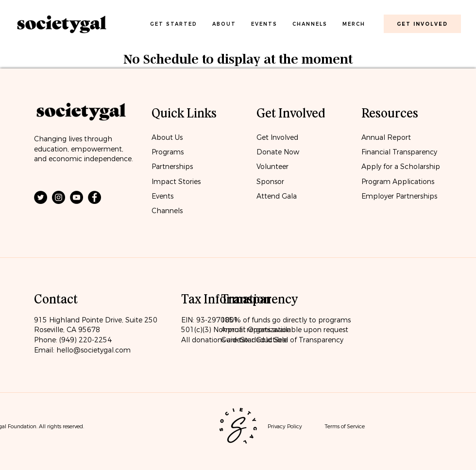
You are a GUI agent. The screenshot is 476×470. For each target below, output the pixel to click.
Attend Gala (277, 196)
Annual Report (386, 137)
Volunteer (272, 167)
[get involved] (422, 24)
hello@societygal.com (93, 350)
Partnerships (172, 167)
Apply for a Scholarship (401, 167)
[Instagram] (59, 197)
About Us (167, 137)
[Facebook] (94, 197)
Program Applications (398, 182)
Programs (168, 152)
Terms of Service (345, 426)
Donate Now (279, 152)
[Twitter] (41, 197)
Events (162, 196)
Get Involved (277, 137)
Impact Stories (176, 182)
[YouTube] (76, 197)
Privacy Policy (285, 426)
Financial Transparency (399, 152)
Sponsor (270, 182)
